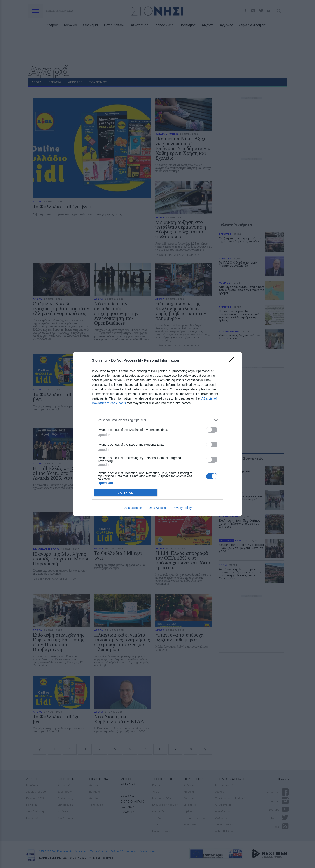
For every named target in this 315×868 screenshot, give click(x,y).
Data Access (157, 508)
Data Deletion (133, 508)
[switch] (212, 430)
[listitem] (157, 420)
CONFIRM (126, 493)
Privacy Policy (182, 508)
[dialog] (157, 434)
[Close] (233, 361)
